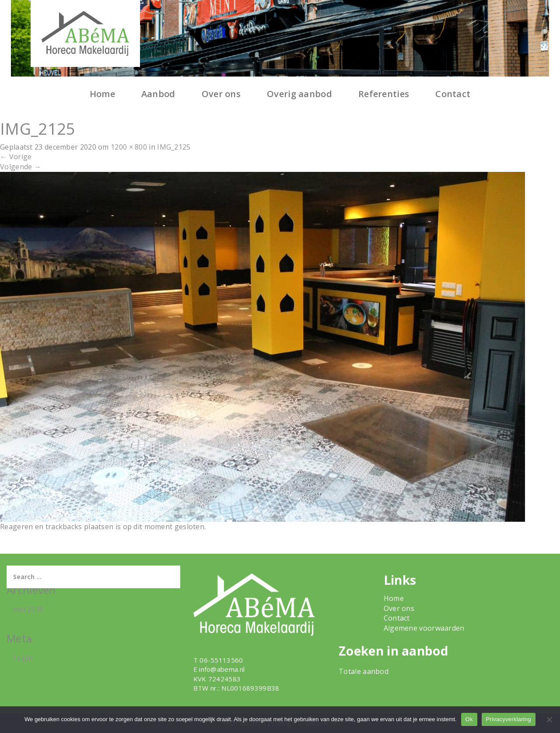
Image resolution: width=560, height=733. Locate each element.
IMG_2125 (174, 147)
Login (23, 658)
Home (102, 94)
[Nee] (549, 719)
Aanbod (158, 94)
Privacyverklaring (509, 719)
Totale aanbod (364, 671)
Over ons (221, 94)
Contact (453, 94)
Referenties (384, 94)
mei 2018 (28, 609)
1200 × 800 (129, 147)
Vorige (16, 157)
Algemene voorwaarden (424, 628)
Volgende (21, 167)
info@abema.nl (222, 669)
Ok (469, 719)
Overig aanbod (299, 94)
